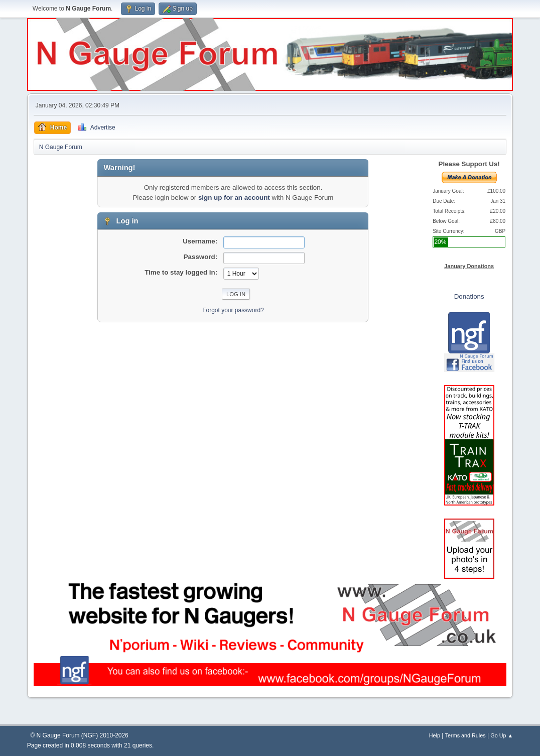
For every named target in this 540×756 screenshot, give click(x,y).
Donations (469, 296)
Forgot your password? (233, 310)
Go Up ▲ (502, 735)
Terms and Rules (465, 735)
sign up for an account (234, 198)
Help (435, 735)
